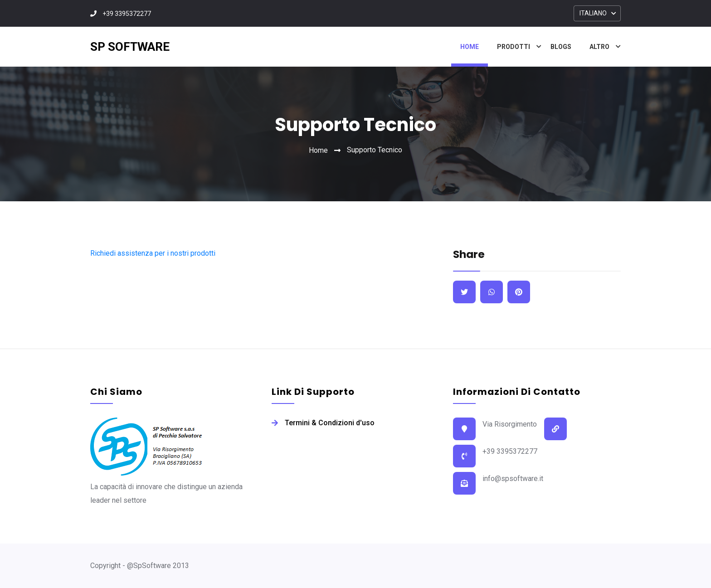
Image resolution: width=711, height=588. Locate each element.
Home (470, 47)
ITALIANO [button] (593, 13)
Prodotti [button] (514, 47)
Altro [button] (599, 47)
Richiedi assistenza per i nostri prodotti (153, 253)
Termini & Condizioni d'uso (330, 423)
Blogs (561, 47)
